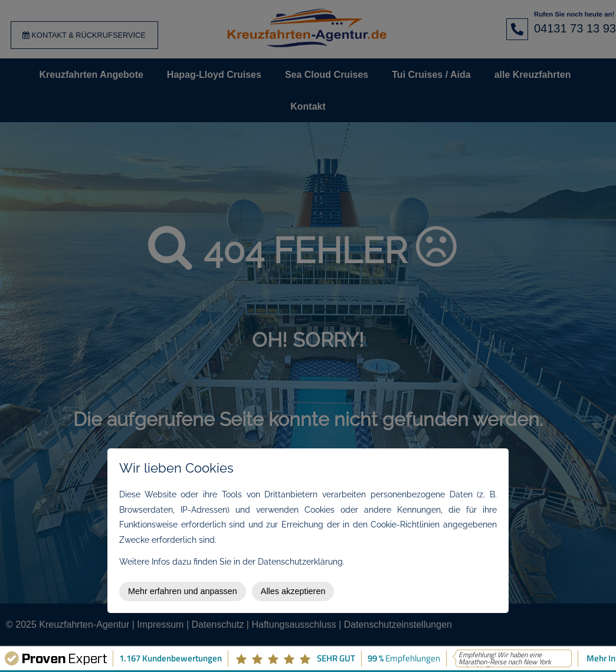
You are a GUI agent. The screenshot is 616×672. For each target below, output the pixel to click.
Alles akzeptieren (293, 591)
